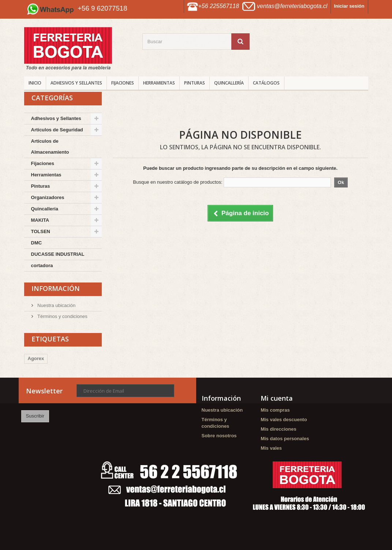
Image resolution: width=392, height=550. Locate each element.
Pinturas (195, 83)
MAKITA (40, 220)
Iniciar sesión (349, 6)
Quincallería (229, 83)
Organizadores (48, 197)
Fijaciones (123, 83)
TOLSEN (41, 231)
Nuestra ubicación (56, 305)
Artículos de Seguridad (57, 130)
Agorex (36, 358)
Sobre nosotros (219, 436)
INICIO (35, 83)
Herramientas (159, 83)
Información (56, 288)
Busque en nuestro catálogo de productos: (178, 182)
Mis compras (275, 410)
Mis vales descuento (284, 420)
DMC (37, 243)
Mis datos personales (285, 439)
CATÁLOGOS (266, 83)
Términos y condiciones (62, 316)
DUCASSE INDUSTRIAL (58, 254)
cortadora (42, 265)
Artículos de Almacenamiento (50, 147)
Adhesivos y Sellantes (76, 83)
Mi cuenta (277, 398)
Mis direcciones (279, 429)
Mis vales (271, 448)
